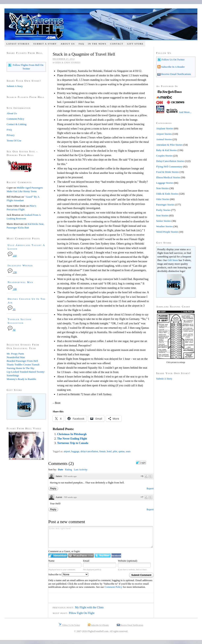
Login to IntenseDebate (58, 555)
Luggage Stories (165, 183)
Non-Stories (162, 188)
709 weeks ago (70, 476)
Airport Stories (164, 134)
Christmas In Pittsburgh (72, 434)
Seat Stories (162, 215)
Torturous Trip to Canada (73, 443)
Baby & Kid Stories (166, 150)
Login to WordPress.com (81, 555)
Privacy (11, 135)
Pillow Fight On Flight (82, 613)
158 (12, 272)
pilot (115, 451)
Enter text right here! (101, 537)
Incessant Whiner (20, 265)
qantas (122, 451)
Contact (117, 44)
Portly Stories (163, 210)
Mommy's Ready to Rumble (21, 379)
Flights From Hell (101, 24)
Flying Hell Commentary (169, 166)
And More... (185, 112)
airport (67, 451)
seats (128, 451)
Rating (69, 469)
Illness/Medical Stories (168, 177)
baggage (75, 451)
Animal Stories (164, 139)
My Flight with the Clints (89, 607)
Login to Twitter (103, 555)
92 (12, 330)
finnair (102, 451)
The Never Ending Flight (72, 439)
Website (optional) (128, 561)
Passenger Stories (165, 205)
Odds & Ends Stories (68, 63)
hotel (109, 451)
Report (150, 488)
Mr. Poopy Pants (15, 354)
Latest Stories (18, 44)
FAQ (81, 44)
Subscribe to (68, 574)
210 (12, 256)
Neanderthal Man (20, 282)
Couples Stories (164, 156)
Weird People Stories (167, 232)
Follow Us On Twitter (173, 60)
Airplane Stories (165, 128)
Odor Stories (163, 199)
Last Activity (81, 469)
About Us (68, 44)
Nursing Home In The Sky (21, 368)
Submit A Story (45, 44)
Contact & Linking (16, 124)
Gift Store (135, 44)
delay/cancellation (89, 451)
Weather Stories (164, 226)
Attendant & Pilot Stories (169, 145)
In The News (97, 44)
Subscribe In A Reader (173, 67)
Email (86, 561)
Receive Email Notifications (176, 74)
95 (12, 310)
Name (51, 561)
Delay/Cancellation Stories (170, 161)
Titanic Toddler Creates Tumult (23, 365)
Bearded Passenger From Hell (22, 361)
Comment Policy (113, 587)
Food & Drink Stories (167, 172)
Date (61, 469)
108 (12, 289)
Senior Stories (163, 221)
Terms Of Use (14, 141)
